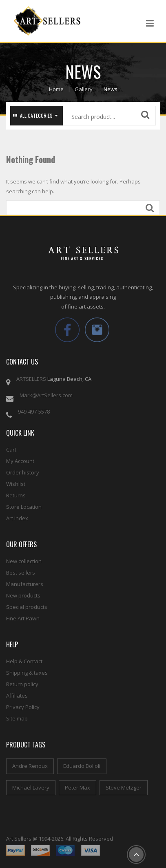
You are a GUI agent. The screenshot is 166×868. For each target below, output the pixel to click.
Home (56, 89)
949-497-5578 (34, 412)
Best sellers (21, 573)
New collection (24, 561)
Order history (23, 472)
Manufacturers (25, 584)
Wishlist (16, 484)
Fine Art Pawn (23, 618)
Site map (17, 718)
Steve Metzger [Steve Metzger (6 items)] (124, 787)
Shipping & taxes (27, 673)
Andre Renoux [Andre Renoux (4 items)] (30, 766)
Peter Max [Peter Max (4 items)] (77, 787)
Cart (11, 450)
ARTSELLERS (31, 379)
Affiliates (17, 696)
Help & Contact (24, 661)
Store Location (24, 507)
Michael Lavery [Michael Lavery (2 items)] (31, 787)
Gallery (84, 89)
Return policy (22, 684)
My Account (20, 461)
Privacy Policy (23, 707)
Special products (27, 607)
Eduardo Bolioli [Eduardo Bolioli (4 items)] (82, 766)
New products (23, 595)
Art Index (17, 518)
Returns (16, 495)
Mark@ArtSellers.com (46, 395)
